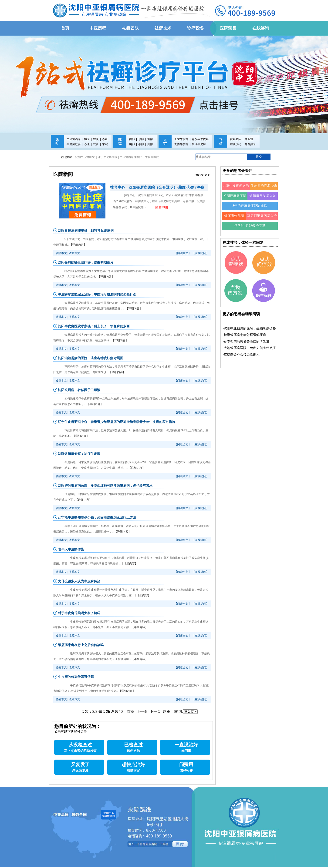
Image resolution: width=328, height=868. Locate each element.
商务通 (249, 139)
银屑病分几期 (234, 216)
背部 (150, 139)
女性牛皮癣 (181, 144)
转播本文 (61, 253)
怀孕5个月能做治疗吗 (250, 226)
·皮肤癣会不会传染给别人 (241, 354)
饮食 (96, 144)
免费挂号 (250, 144)
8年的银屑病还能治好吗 (250, 206)
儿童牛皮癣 (181, 139)
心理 (87, 144)
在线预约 (236, 144)
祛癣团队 (236, 139)
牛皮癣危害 (74, 144)
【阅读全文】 (183, 253)
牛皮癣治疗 (74, 139)
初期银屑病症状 (235, 196)
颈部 (141, 139)
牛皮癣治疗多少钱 (264, 186)
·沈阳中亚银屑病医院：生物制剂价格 (250, 328)
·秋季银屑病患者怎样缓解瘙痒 (245, 335)
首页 (131, 712)
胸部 (132, 144)
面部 (132, 139)
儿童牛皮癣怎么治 (236, 186)
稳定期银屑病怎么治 (262, 216)
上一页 (142, 712)
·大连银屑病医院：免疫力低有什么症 (250, 348)
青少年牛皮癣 (200, 139)
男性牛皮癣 (199, 144)
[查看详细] (161, 207)
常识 (105, 144)
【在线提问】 (200, 253)
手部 (141, 144)
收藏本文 (74, 253)
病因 (87, 139)
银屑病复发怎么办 (263, 196)
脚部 (150, 144)
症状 (96, 139)
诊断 (105, 139)
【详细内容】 (78, 245)
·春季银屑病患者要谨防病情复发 (246, 341)
